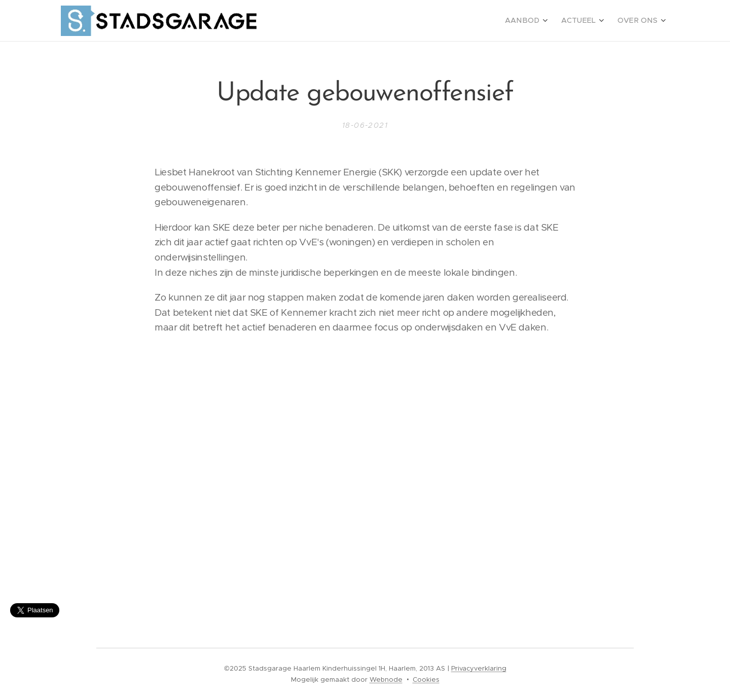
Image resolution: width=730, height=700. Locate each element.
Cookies (426, 679)
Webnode (386, 679)
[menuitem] (536, 21)
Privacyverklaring (479, 668)
